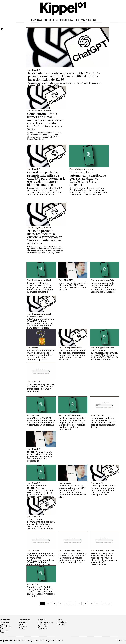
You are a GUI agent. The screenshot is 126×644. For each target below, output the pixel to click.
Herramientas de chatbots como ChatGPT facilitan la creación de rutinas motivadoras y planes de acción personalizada (73, 558)
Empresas (37, 20)
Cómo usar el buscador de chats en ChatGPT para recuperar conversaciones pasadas (73, 286)
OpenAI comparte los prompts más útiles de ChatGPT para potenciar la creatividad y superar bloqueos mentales (46, 178)
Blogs (22, 628)
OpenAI (36, 415)
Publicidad (43, 626)
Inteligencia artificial (41, 111)
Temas (22, 624)
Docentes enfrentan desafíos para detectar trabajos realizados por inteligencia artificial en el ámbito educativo (40, 287)
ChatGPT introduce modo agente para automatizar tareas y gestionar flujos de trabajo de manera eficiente (73, 355)
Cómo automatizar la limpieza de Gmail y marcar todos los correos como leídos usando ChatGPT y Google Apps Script (45, 122)
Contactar (43, 628)
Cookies (60, 624)
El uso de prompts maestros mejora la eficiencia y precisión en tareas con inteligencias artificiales (45, 237)
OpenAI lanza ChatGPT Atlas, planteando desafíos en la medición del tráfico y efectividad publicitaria (41, 421)
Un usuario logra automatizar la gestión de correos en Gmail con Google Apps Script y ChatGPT (88, 178)
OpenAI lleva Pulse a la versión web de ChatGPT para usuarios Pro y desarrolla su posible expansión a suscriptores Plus (72, 491)
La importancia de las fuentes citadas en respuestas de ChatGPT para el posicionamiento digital (104, 423)
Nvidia (35, 348)
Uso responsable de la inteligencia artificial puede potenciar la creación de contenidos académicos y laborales (103, 287)
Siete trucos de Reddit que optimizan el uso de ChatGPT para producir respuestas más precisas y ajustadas (41, 592)
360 (94, 20)
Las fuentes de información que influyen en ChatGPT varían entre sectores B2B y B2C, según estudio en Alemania (105, 355)
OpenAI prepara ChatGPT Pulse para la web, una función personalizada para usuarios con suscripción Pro (104, 490)
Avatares (86, 20)
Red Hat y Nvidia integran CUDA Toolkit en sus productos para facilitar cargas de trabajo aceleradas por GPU (41, 355)
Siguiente (106, 603)
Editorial (42, 624)
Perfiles (23, 622)
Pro (77, 20)
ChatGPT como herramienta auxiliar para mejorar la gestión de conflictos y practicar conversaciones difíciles (41, 524)
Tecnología (66, 20)
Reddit (35, 584)
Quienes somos (45, 622)
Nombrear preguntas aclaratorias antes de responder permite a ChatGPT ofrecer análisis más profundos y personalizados (104, 559)
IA (57, 20)
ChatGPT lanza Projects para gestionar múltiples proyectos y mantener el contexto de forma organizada (40, 456)
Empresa (4, 622)
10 (98, 603)
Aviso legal (62, 622)
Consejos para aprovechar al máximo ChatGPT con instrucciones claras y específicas (41, 388)
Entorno (49, 20)
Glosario (23, 626)
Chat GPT (36, 70)
